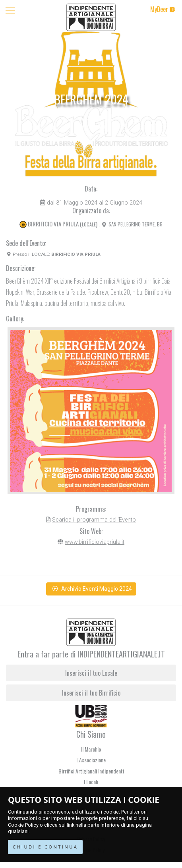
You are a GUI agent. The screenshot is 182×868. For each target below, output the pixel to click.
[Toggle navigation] (10, 10)
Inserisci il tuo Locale (91, 673)
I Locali (91, 782)
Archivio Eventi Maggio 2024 (92, 589)
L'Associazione (91, 760)
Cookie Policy (23, 825)
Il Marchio (91, 749)
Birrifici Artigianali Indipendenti (91, 771)
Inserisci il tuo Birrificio (91, 693)
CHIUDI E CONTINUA (45, 847)
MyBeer (163, 9)
